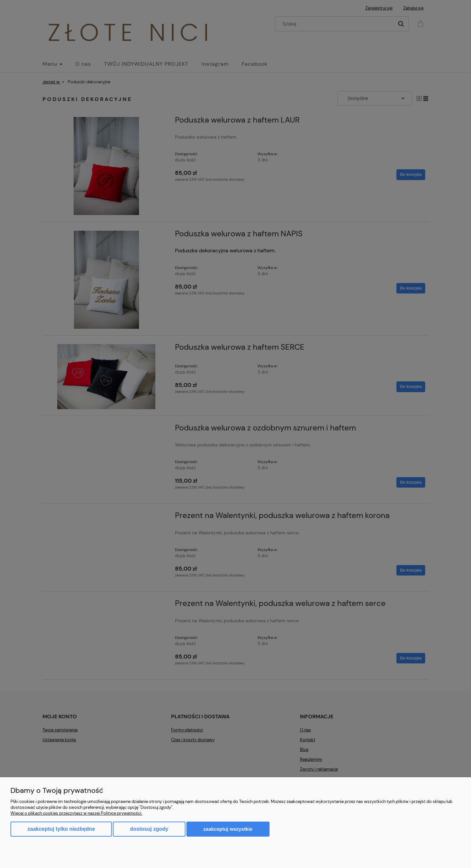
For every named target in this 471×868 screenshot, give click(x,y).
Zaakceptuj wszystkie (228, 829)
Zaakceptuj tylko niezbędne (61, 829)
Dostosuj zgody (149, 829)
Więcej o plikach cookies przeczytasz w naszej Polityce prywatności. (76, 813)
